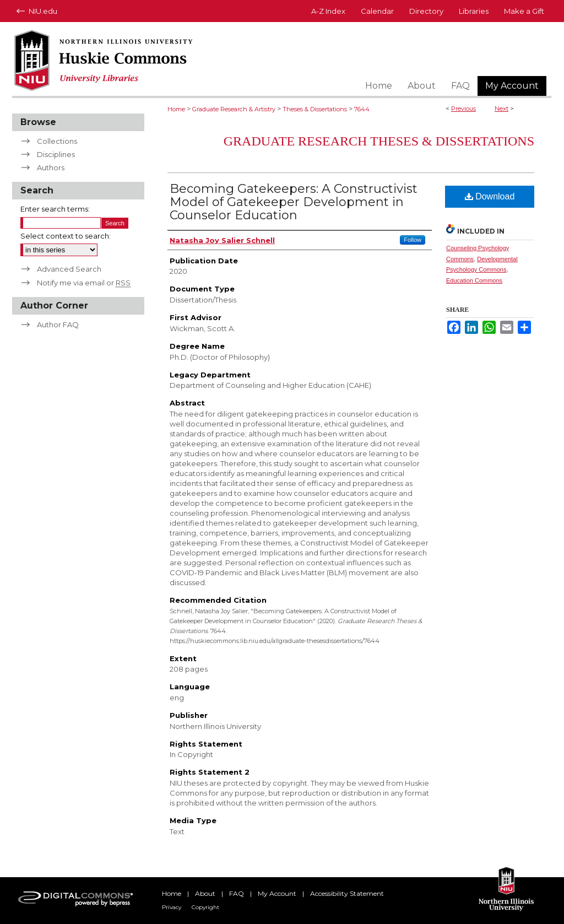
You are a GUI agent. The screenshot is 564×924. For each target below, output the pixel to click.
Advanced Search (69, 269)
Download (490, 196)
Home (176, 109)
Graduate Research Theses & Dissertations (379, 141)
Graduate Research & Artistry (234, 109)
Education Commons (474, 280)
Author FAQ (58, 325)
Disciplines (56, 154)
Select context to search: (66, 236)
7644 (362, 109)
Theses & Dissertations (315, 109)
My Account (277, 893)
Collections (57, 141)
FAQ (237, 893)
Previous (463, 109)
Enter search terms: (55, 209)
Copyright (205, 907)
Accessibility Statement (347, 893)
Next (501, 109)
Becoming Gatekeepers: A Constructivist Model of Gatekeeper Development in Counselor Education (294, 202)
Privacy (172, 907)
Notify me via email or (84, 283)
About (205, 893)
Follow (413, 240)
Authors (51, 167)
